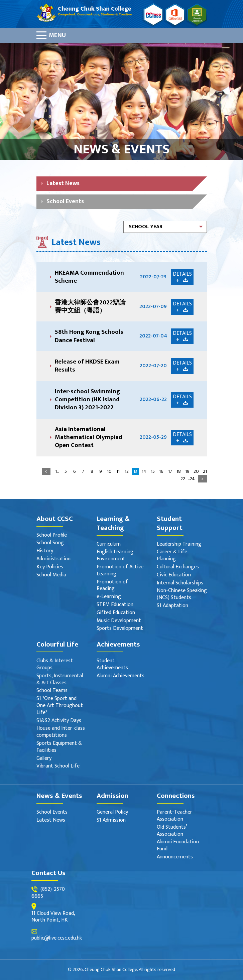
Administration (53, 559)
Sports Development (120, 629)
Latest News (63, 183)
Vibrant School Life (58, 766)
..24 (191, 479)
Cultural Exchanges (178, 567)
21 (205, 471)
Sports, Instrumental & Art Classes (60, 680)
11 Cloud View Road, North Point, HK (53, 917)
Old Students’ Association (172, 831)
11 (118, 471)
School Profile (52, 535)
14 (144, 471)
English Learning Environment (115, 556)
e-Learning (109, 597)
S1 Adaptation (172, 606)
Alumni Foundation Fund (178, 846)
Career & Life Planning (172, 556)
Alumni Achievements (120, 676)
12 (127, 471)
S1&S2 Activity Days (59, 721)
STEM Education (115, 605)
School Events (65, 201)
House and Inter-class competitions (61, 732)
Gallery (44, 759)
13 (135, 471)
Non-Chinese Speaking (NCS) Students (182, 594)
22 (183, 479)
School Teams (52, 691)
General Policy (112, 812)
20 (196, 471)
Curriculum (109, 544)
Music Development (119, 621)
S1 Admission (111, 820)
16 (161, 471)
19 (187, 471)
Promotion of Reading (112, 586)
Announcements (175, 857)
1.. (57, 471)
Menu (57, 35)
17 (170, 471)
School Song (50, 543)
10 (109, 471)
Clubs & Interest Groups (55, 665)
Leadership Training (179, 544)
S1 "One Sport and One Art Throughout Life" (60, 706)
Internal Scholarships (180, 583)
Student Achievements (112, 665)
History (45, 551)
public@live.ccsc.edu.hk (57, 938)
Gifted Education (116, 613)
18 (179, 471)
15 (153, 471)
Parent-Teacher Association (174, 816)
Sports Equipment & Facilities (59, 747)
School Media (51, 575)
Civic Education (174, 575)
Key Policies (50, 567)
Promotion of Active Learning (120, 571)
